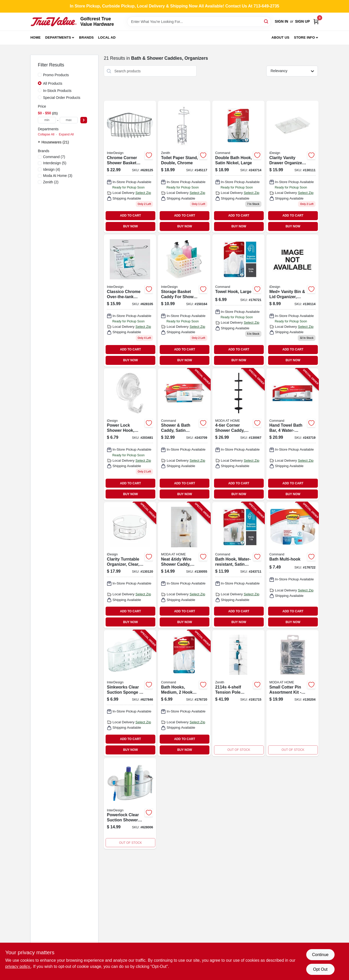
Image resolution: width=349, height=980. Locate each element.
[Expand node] (40, 142)
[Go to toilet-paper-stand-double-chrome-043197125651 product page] (184, 167)
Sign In (282, 21)
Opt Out (320, 969)
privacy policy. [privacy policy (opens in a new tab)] (18, 966)
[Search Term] (199, 22)
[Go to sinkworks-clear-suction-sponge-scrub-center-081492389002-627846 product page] (130, 693)
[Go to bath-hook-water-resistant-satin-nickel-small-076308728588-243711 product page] (238, 565)
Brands (86, 37)
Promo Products (56, 75)
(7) (54, 157)
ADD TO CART (131, 216)
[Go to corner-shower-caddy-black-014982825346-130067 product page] (238, 435)
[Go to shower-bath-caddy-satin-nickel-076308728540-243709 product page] (184, 435)
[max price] (69, 120)
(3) (58, 176)
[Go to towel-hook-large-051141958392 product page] (238, 301)
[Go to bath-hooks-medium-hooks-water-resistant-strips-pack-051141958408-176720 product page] (184, 693)
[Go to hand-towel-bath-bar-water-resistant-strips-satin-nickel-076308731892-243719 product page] (292, 435)
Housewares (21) (55, 142)
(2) (51, 182)
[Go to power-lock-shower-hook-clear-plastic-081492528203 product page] (130, 435)
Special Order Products (62, 98)
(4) (52, 169)
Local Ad (107, 37)
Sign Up (302, 21)
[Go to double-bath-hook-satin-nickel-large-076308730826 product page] (238, 167)
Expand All (66, 134)
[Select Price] (84, 120)
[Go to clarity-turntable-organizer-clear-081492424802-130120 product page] (130, 565)
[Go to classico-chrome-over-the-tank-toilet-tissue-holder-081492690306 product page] (130, 301)
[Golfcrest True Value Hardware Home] (54, 22)
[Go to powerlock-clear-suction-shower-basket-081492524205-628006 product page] (130, 804)
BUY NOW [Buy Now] (130, 226)
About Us (280, 37)
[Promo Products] (40, 75)
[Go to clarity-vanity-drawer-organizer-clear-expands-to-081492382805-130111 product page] (292, 167)
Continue (320, 955)
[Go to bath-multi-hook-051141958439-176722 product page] (292, 565)
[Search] (266, 21)
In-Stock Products (57, 91)
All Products (53, 83)
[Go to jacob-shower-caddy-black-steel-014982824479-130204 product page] (292, 693)
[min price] (47, 120)
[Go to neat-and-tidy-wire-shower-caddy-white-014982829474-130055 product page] (184, 565)
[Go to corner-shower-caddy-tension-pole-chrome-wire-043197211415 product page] (238, 693)
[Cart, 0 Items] (316, 22)
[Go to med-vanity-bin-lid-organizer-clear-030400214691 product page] (292, 301)
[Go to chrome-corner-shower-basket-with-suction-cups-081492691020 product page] (130, 167)
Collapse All (46, 134)
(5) (55, 163)
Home (36, 37)
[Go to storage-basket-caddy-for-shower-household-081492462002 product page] (184, 301)
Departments (58, 37)
